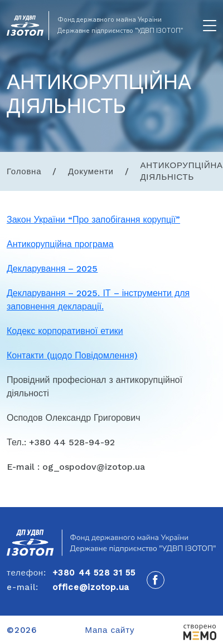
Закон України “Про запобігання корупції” (93, 220)
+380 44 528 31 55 (94, 573)
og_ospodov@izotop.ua (94, 467)
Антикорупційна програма (60, 244)
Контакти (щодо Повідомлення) (72, 355)
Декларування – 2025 (52, 269)
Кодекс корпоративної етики (65, 331)
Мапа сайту (110, 630)
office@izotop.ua (91, 587)
